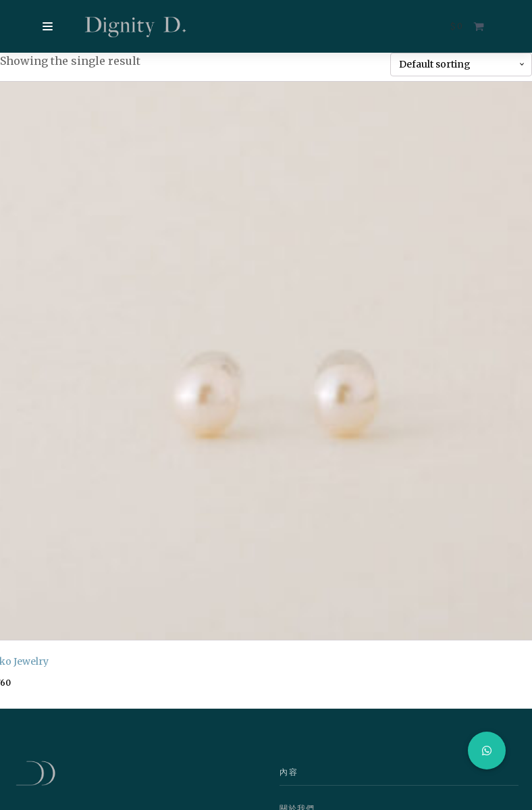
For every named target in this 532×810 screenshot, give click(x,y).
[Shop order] (461, 65)
